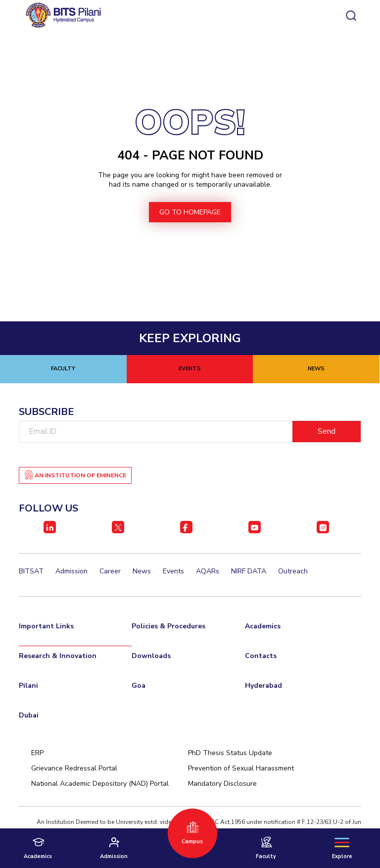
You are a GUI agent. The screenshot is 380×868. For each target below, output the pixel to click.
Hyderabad (263, 686)
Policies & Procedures (168, 626)
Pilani (28, 686)
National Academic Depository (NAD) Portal (100, 784)
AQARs (208, 571)
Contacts (261, 656)
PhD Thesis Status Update (230, 753)
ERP (37, 753)
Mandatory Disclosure (222, 784)
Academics (263, 626)
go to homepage (190, 212)
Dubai (29, 715)
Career (110, 571)
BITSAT (31, 571)
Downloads (151, 656)
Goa (139, 686)
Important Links (46, 626)
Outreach (293, 571)
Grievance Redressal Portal (74, 768)
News (142, 571)
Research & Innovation (58, 656)
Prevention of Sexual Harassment (241, 768)
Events (173, 571)
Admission (71, 571)
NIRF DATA (249, 571)
